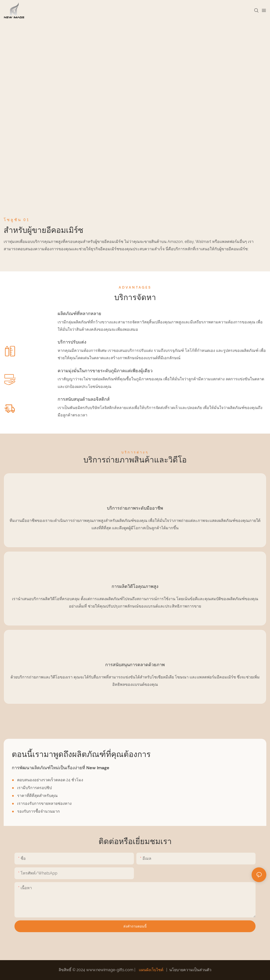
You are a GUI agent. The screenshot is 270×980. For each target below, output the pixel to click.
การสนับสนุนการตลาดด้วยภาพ (135, 665)
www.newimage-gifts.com (110, 970)
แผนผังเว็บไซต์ (151, 970)
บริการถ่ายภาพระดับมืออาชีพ (135, 508)
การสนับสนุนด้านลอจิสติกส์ (84, 399)
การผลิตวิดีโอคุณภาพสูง (135, 586)
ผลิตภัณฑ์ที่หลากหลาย (79, 314)
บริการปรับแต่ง (72, 342)
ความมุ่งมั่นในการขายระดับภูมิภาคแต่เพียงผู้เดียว (105, 371)
